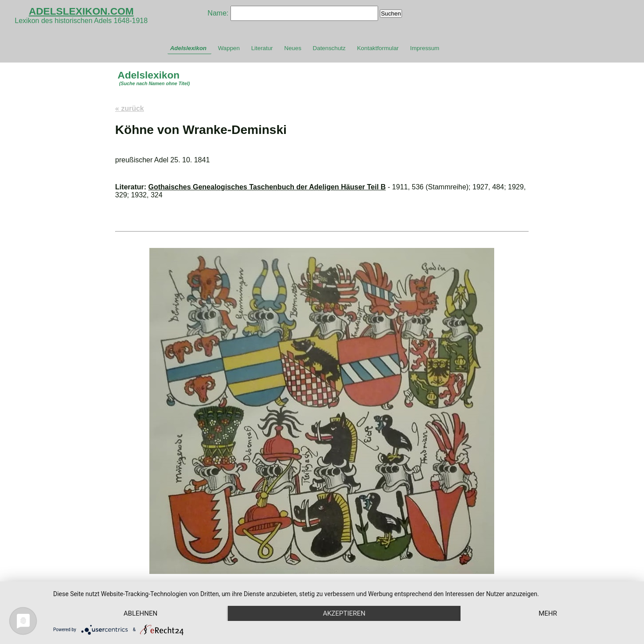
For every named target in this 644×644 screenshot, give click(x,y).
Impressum (425, 48)
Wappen (229, 48)
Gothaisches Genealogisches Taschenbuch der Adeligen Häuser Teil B (267, 187)
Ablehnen (141, 613)
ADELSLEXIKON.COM (81, 11)
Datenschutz (329, 48)
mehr (548, 613)
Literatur (262, 48)
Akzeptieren (344, 613)
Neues (293, 48)
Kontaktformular (378, 48)
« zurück (130, 108)
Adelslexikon (188, 48)
